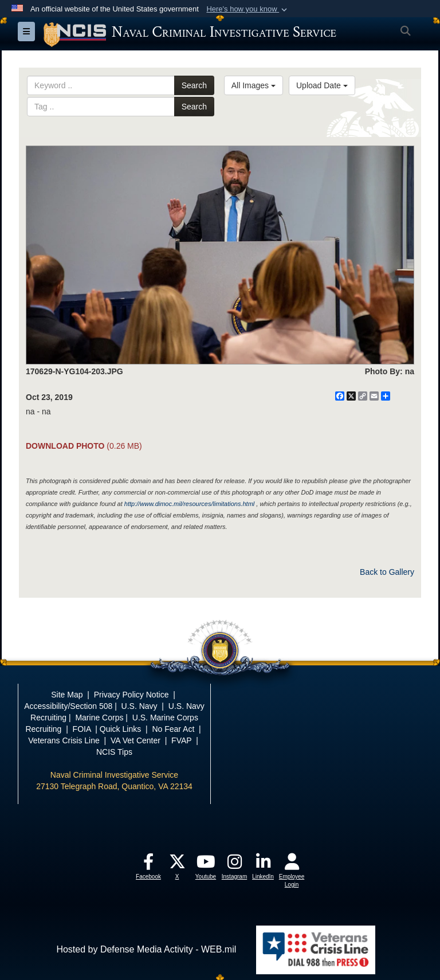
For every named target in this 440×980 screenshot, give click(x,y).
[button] (248, 9)
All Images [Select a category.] (254, 85)
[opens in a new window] (148, 865)
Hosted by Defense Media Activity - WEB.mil (146, 949)
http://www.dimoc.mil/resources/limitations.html (189, 504)
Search (194, 85)
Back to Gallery (387, 572)
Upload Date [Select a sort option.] (322, 85)
